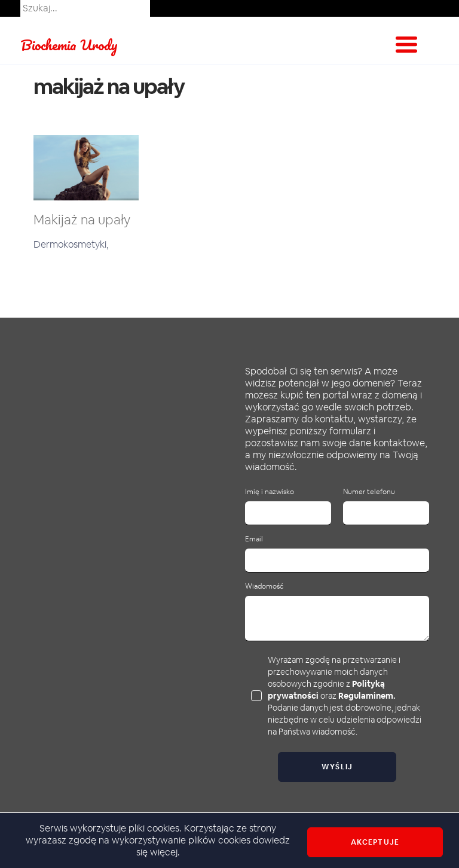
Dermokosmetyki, (71, 244)
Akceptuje (375, 842)
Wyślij (337, 767)
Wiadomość (264, 587)
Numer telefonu (369, 492)
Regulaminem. (367, 696)
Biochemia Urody (69, 45)
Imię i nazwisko (270, 492)
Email (254, 539)
